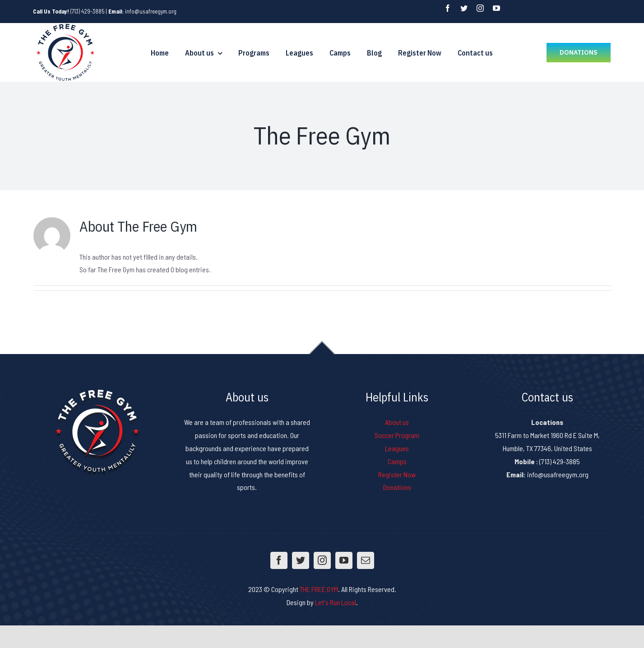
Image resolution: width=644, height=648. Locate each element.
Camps (397, 461)
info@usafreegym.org (151, 11)
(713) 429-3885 (88, 11)
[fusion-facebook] (448, 8)
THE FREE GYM (319, 589)
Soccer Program (397, 435)
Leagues (397, 448)
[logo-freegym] (65, 26)
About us (397, 422)
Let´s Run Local (336, 602)
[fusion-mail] (366, 560)
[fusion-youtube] (496, 8)
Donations (397, 487)
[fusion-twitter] (464, 8)
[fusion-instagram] (480, 8)
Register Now (397, 474)
